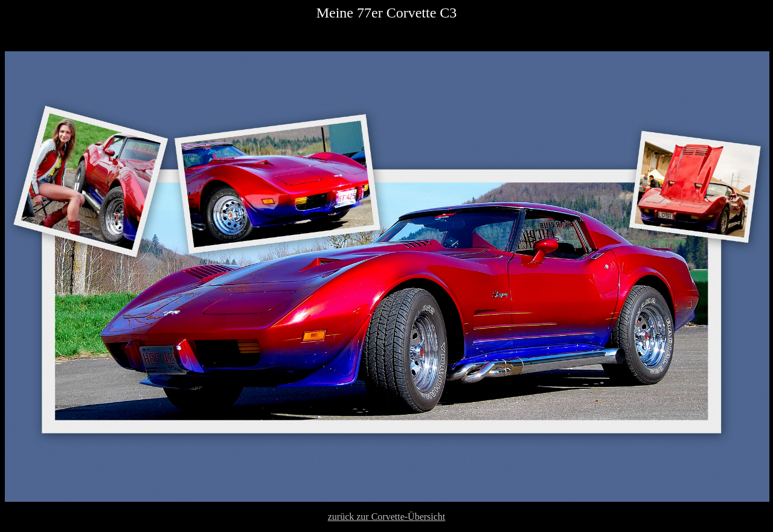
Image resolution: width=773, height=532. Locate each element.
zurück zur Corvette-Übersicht (387, 517)
